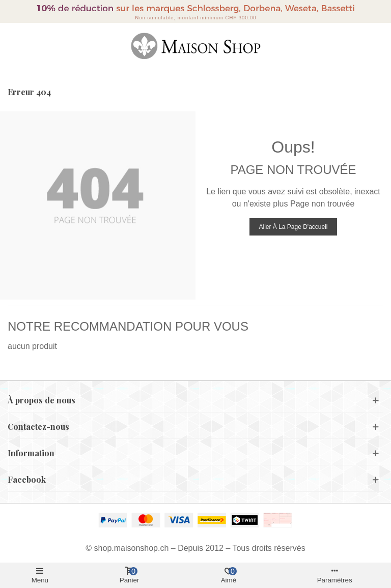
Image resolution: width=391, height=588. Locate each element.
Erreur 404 (29, 92)
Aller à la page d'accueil (293, 227)
